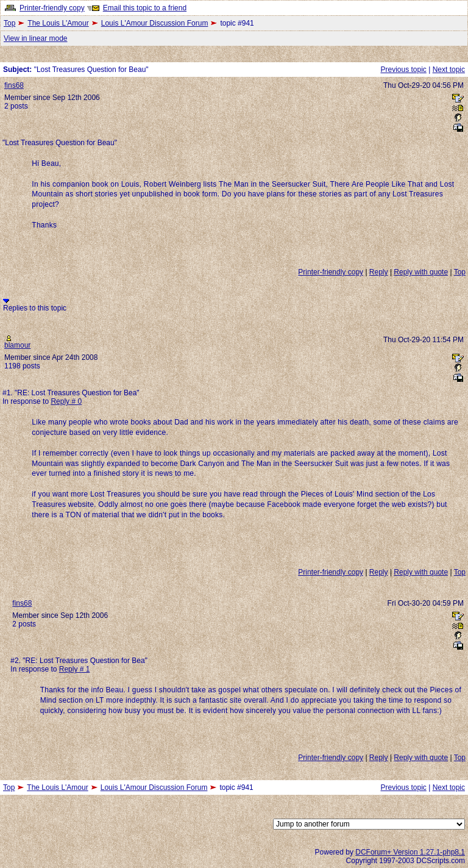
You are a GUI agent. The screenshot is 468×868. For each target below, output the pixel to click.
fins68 (14, 85)
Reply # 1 (75, 669)
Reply (379, 272)
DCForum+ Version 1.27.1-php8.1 (410, 852)
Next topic (449, 70)
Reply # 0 (66, 401)
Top (9, 23)
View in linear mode (36, 38)
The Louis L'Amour (58, 23)
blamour (17, 345)
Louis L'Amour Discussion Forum (155, 23)
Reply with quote (421, 272)
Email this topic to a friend (145, 8)
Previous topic (403, 70)
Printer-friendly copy (52, 8)
